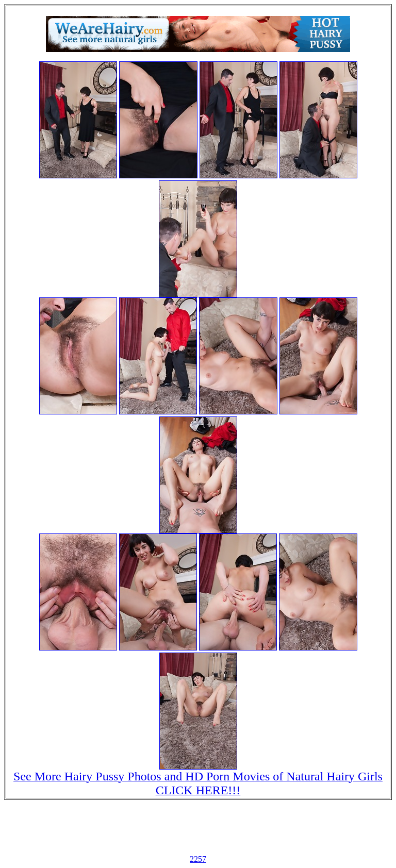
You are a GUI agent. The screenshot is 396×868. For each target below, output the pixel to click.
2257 (198, 859)
